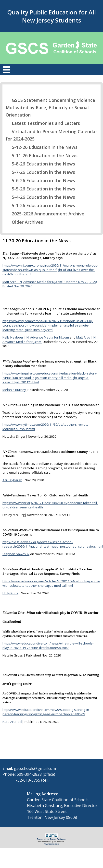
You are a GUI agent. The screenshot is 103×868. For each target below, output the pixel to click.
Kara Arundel (12, 722)
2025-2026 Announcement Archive (45, 214)
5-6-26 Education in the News (40, 180)
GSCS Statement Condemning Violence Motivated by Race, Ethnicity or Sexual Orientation (50, 107)
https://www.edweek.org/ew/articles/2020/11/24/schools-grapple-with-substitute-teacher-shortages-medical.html (51, 583)
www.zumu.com (51, 844)
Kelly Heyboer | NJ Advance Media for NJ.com (36, 337)
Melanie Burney (14, 390)
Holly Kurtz (10, 593)
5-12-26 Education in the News (42, 147)
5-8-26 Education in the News (40, 164)
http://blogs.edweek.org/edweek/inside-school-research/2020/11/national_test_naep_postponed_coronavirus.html (53, 544)
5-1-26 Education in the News (40, 205)
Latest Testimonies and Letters (43, 123)
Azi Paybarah (12, 480)
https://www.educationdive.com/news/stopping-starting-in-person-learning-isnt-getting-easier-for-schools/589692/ (46, 712)
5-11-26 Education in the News (42, 155)
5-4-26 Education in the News (40, 197)
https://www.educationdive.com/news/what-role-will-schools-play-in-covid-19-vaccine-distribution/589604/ (48, 645)
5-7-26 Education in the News (40, 172)
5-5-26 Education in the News (40, 189)
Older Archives (24, 222)
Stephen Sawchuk (16, 554)
